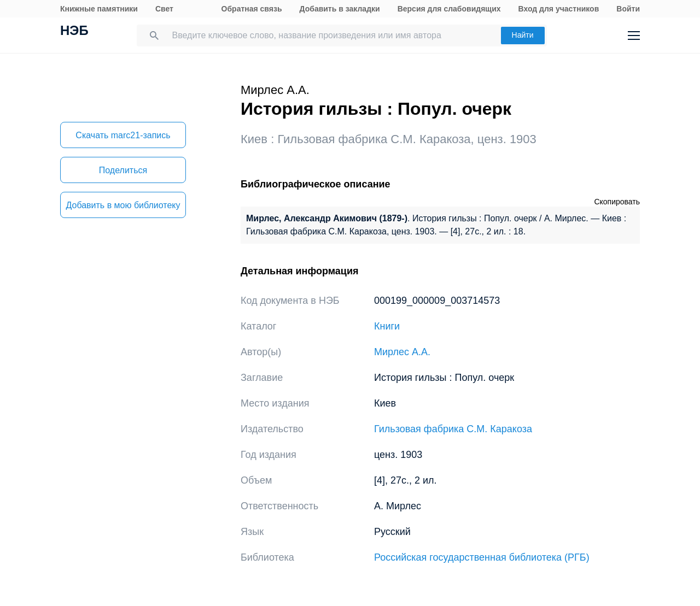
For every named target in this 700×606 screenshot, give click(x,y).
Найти (523, 35)
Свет (164, 9)
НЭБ (74, 32)
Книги (387, 326)
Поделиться (123, 170)
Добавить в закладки (340, 9)
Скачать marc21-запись (123, 135)
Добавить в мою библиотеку (123, 205)
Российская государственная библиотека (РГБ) (482, 557)
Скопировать (617, 202)
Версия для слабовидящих (449, 9)
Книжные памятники (99, 9)
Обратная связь (252, 9)
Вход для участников (559, 9)
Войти (628, 9)
